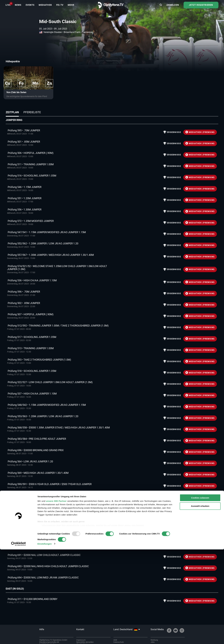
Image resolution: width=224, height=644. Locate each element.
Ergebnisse (172, 132)
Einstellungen (45, 638)
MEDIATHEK (200, 132)
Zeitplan (12, 112)
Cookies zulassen (200, 592)
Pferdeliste (32, 112)
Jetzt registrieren (201, 8)
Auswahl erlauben (200, 601)
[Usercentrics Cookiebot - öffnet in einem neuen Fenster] (18, 638)
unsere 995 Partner (56, 596)
